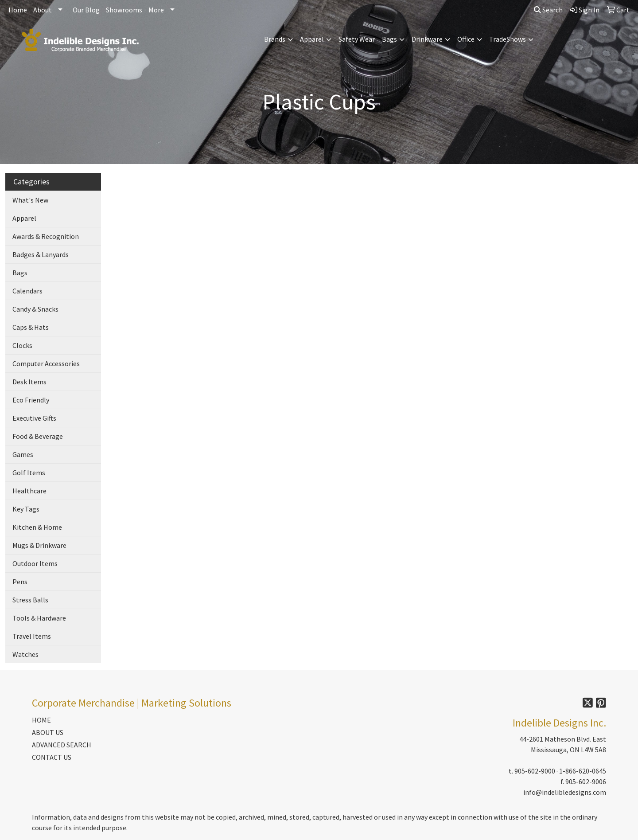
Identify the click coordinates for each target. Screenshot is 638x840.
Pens (20, 582)
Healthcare (29, 491)
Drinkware (427, 39)
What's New (30, 200)
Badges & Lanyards (41, 254)
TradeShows (508, 39)
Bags (389, 39)
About (43, 10)
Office (466, 39)
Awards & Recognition (46, 236)
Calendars (27, 291)
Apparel (312, 39)
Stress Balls (30, 600)
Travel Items (32, 636)
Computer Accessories (46, 363)
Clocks (22, 345)
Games (23, 454)
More (156, 10)
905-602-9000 (535, 771)
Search (548, 10)
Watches (25, 654)
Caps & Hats (31, 327)
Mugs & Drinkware (39, 545)
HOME (41, 720)
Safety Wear (357, 39)
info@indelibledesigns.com (565, 792)
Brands (275, 39)
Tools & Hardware (39, 618)
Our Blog (86, 10)
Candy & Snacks (35, 309)
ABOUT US (48, 732)
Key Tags (26, 509)
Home (18, 10)
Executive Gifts (34, 418)
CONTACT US (52, 757)
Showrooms (124, 10)
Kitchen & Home (37, 527)
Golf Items (29, 473)
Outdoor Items (35, 563)
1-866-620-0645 (583, 771)
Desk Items (29, 382)
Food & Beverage (38, 436)
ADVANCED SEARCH (62, 745)
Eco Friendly (31, 400)
